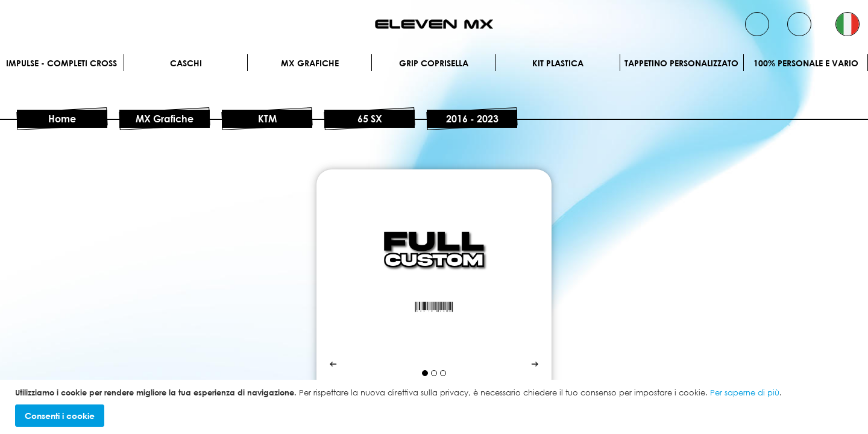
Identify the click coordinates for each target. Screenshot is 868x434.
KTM (267, 119)
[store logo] (434, 24)
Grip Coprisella (434, 63)
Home (62, 119)
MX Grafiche (310, 63)
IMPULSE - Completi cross (61, 63)
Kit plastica (558, 63)
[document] (436, 407)
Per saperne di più (745, 392)
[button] (848, 24)
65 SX (370, 119)
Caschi (186, 63)
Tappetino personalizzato (681, 63)
